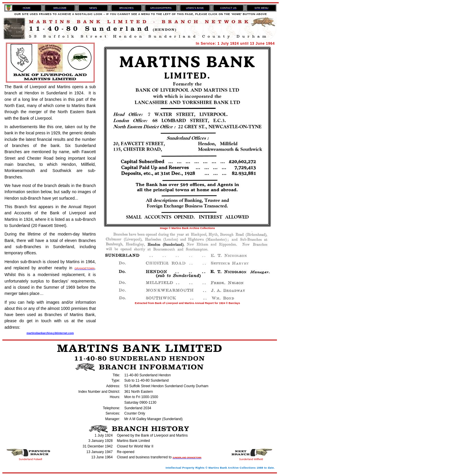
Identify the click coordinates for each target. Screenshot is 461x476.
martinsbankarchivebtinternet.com (50, 333)
